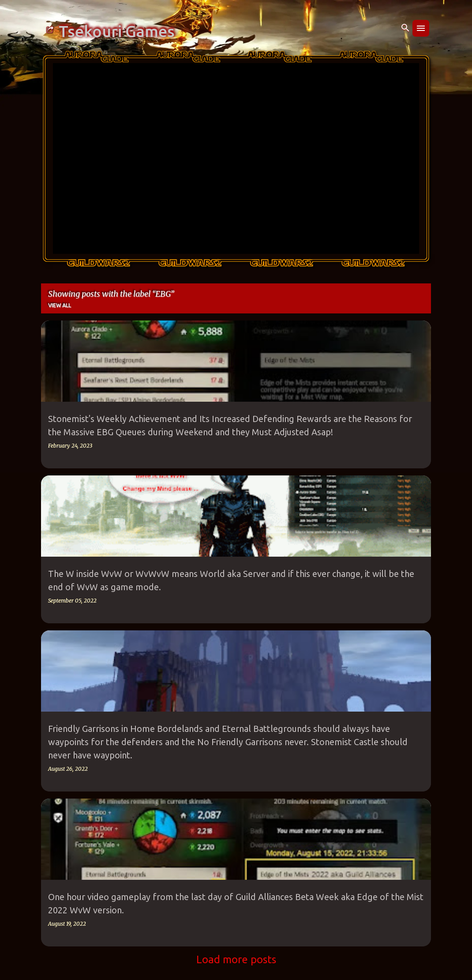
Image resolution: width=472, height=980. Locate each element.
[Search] (405, 28)
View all (60, 305)
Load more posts (236, 959)
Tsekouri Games (117, 31)
